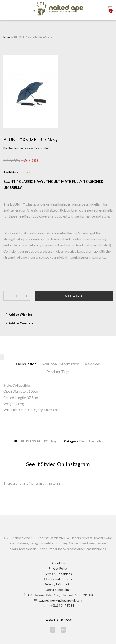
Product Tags (58, 372)
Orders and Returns (58, 579)
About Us (58, 563)
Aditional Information (61, 364)
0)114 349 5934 (63, 605)
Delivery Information (58, 584)
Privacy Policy (58, 568)
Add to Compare (18, 323)
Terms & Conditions (58, 574)
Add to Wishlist (18, 314)
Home (7, 37)
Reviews (92, 364)
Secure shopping (58, 590)
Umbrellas (96, 441)
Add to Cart (74, 296)
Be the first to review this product (27, 148)
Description (26, 364)
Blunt (84, 441)
